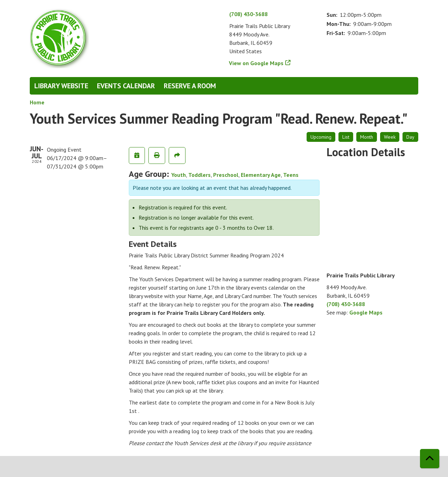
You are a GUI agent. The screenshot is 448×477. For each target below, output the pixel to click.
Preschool (226, 175)
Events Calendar (126, 86)
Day (410, 137)
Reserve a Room (190, 86)
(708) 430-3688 (248, 14)
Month (367, 137)
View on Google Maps (256, 63)
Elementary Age (261, 175)
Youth (178, 175)
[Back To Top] (430, 459)
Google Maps (366, 312)
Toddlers (199, 175)
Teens (291, 175)
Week (390, 137)
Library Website (61, 86)
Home (37, 102)
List (346, 137)
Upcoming (321, 137)
